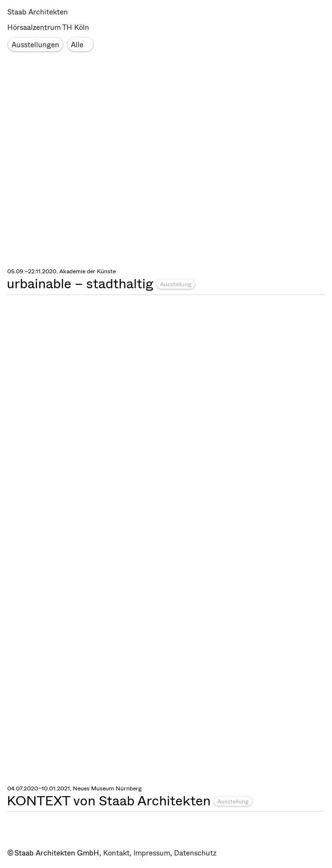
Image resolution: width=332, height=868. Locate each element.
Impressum (152, 853)
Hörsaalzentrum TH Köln (48, 27)
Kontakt (116, 853)
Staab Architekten (38, 12)
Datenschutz (195, 853)
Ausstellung (176, 284)
